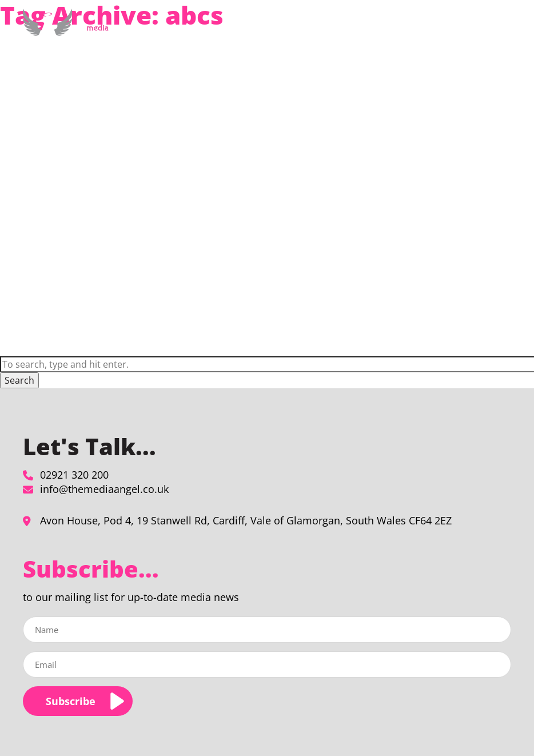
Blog (429, 36)
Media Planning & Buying (235, 36)
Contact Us (469, 36)
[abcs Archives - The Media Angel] (68, 31)
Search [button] (19, 380)
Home (164, 36)
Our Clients (388, 36)
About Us (324, 36)
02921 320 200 (74, 475)
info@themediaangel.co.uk (104, 489)
